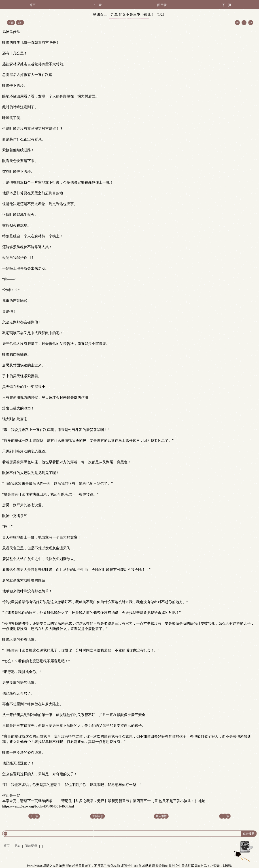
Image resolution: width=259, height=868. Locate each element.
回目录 (162, 5)
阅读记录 (32, 846)
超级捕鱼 (162, 866)
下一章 (225, 816)
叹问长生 (127, 866)
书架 (17, 846)
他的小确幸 (35, 866)
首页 (32, 5)
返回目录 (98, 816)
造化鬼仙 (114, 866)
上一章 (97, 5)
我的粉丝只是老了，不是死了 (86, 866)
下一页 (227, 5)
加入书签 (161, 816)
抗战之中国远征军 (181, 866)
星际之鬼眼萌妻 (54, 866)
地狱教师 (149, 866)
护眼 (11, 23)
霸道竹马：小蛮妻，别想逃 (213, 866)
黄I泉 (138, 866)
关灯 (20, 23)
